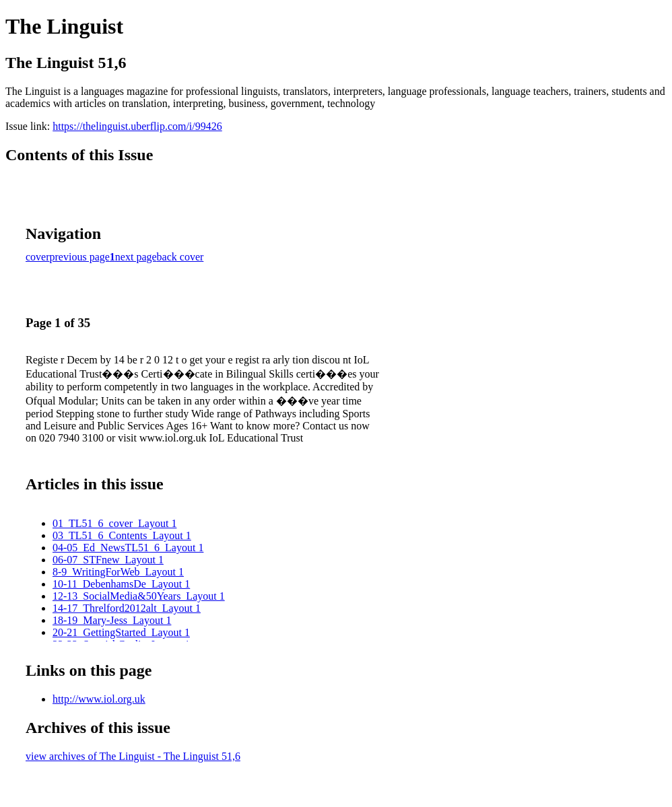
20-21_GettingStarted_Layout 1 (121, 632)
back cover (180, 257)
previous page (80, 257)
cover (38, 257)
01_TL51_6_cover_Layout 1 (114, 523)
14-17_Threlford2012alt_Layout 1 (127, 608)
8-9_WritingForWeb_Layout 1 (118, 572)
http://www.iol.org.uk (99, 699)
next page (136, 257)
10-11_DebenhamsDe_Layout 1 (121, 584)
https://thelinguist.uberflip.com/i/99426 (137, 126)
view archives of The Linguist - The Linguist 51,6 (133, 756)
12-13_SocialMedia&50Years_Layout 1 (139, 596)
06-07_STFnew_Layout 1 (108, 560)
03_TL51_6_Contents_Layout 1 (122, 535)
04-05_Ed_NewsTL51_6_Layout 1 (128, 548)
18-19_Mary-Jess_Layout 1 (112, 620)
